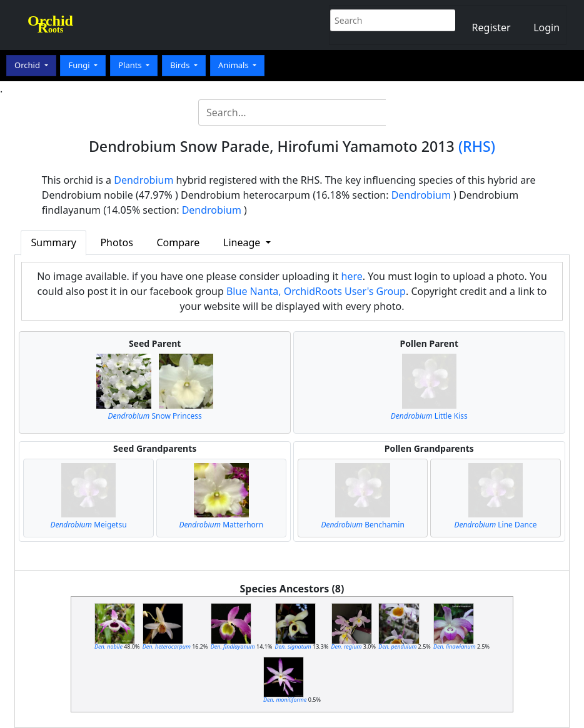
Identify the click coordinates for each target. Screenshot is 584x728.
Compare (178, 242)
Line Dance (495, 525)
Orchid (28, 65)
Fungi (80, 65)
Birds (181, 65)
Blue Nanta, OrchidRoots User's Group (316, 291)
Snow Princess (155, 416)
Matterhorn (221, 525)
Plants (131, 65)
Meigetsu (88, 525)
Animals (234, 65)
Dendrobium (143, 180)
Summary (54, 242)
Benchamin (362, 525)
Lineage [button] (243, 242)
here (352, 276)
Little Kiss (429, 416)
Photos (116, 242)
